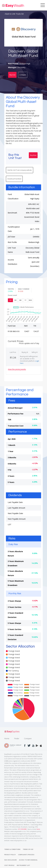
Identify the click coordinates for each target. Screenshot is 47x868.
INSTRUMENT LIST (23, 865)
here (38, 829)
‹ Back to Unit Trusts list (14, 14)
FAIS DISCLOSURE (10, 860)
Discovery (21, 67)
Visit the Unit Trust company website (20, 170)
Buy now (12, 75)
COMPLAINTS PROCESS (26, 855)
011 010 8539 (22, 829)
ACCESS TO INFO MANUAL (28, 860)
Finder (17, 738)
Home (7, 738)
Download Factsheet (14, 179)
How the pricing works (17, 369)
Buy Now (33, 155)
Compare (23, 75)
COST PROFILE (9, 865)
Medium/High (25, 64)
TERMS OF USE (28, 849)
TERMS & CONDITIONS (12, 849)
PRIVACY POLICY (10, 855)
